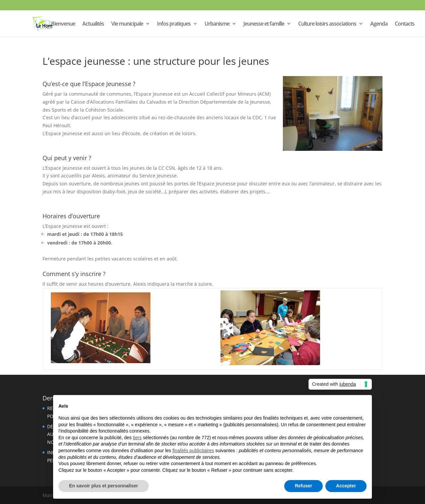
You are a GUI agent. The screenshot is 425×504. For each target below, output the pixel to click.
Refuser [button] (303, 486)
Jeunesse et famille (264, 24)
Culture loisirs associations (327, 24)
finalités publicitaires (193, 451)
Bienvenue (63, 24)
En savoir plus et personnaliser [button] (104, 486)
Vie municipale (127, 24)
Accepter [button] (346, 486)
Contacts (405, 24)
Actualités (93, 24)
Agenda (379, 24)
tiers (137, 438)
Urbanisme (217, 24)
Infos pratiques (174, 24)
